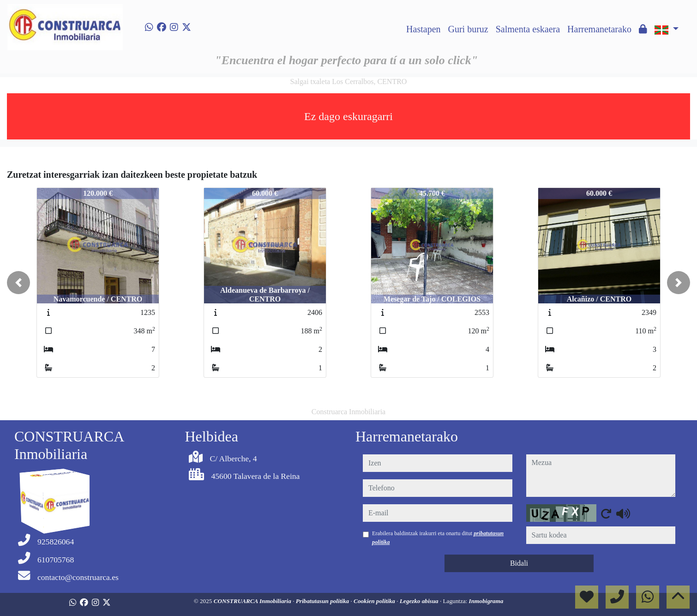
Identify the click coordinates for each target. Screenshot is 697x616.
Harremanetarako (599, 29)
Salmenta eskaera (528, 29)
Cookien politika (375, 601)
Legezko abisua (420, 601)
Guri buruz (468, 29)
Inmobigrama (486, 601)
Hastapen (423, 29)
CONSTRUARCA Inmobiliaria (253, 601)
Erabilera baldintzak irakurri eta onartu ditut (438, 537)
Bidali (519, 563)
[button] (18, 283)
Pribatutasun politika (323, 601)
